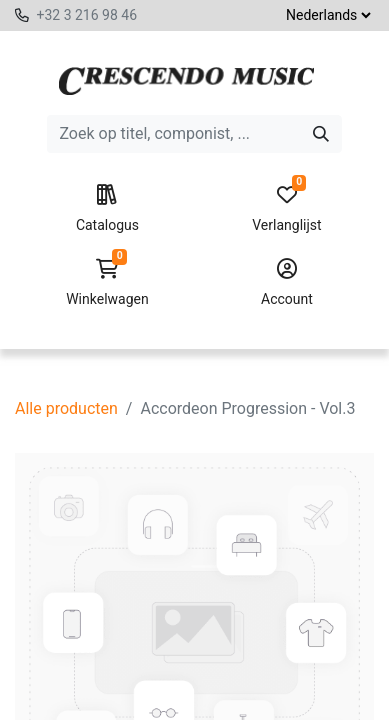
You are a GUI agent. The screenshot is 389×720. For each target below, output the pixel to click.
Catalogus (107, 209)
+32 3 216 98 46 (86, 15)
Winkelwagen (107, 283)
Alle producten (66, 408)
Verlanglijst (287, 209)
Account (287, 283)
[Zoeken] (321, 134)
